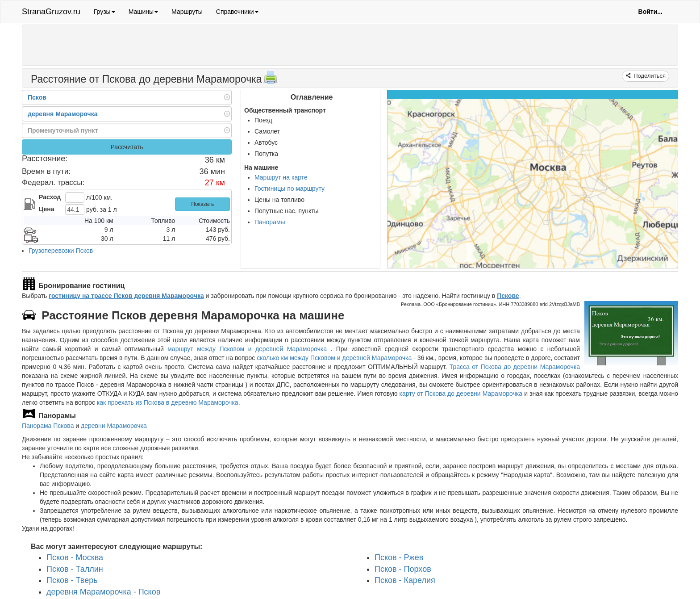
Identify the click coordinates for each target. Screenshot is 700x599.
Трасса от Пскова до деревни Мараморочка (515, 367)
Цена (46, 209)
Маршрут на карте (281, 177)
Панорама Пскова (48, 426)
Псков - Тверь (72, 580)
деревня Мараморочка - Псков (103, 592)
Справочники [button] (237, 12)
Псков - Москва (75, 557)
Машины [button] (143, 12)
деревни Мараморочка (114, 426)
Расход (50, 197)
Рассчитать (127, 147)
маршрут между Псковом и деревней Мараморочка (249, 349)
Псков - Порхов (403, 569)
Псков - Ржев (399, 557)
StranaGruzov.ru (51, 12)
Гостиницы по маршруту (290, 188)
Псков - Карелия (405, 580)
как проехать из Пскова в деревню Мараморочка (168, 402)
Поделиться (649, 76)
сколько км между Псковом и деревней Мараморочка (334, 358)
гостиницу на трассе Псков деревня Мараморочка (126, 296)
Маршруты (187, 12)
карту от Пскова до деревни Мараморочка (461, 394)
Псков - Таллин (75, 569)
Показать (202, 204)
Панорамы (270, 222)
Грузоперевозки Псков (61, 251)
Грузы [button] (104, 12)
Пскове (508, 296)
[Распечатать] (271, 80)
